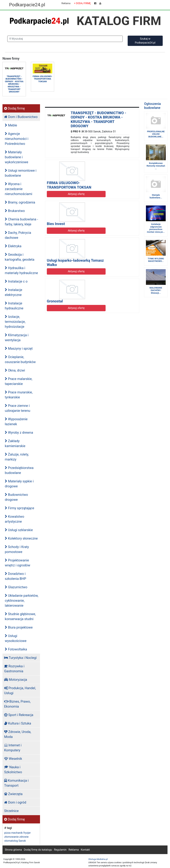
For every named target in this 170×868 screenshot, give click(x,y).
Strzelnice (11, 811)
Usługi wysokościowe (16, 638)
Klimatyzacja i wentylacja (17, 338)
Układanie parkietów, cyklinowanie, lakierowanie (22, 601)
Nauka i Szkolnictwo (13, 770)
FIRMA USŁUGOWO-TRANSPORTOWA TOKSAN (69, 185)
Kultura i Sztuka (18, 723)
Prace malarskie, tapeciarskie (19, 381)
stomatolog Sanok (15, 841)
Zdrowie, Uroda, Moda (18, 734)
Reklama (66, 3)
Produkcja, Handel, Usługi (20, 691)
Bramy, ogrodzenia (20, 202)
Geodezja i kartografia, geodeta (20, 257)
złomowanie (11, 837)
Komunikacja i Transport (16, 783)
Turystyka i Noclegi (20, 658)
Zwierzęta (13, 794)
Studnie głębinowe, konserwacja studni (20, 616)
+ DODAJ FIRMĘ (82, 3)
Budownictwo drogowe (16, 497)
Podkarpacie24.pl (27, 5)
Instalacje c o (16, 281)
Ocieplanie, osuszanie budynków (20, 359)
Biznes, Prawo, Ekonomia (17, 704)
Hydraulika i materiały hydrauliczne (21, 270)
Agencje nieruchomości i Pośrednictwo (17, 139)
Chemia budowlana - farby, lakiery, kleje (21, 222)
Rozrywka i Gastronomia (14, 669)
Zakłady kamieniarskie (15, 443)
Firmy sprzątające (20, 508)
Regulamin (60, 850)
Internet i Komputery (13, 748)
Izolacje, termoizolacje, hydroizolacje (15, 322)
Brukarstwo (15, 211)
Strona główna (13, 850)
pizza (7, 833)
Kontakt (85, 850)
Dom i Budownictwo (21, 117)
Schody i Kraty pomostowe (17, 549)
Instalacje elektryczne (14, 292)
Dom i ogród (15, 802)
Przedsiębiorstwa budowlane (19, 470)
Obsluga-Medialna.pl (98, 859)
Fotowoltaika (16, 649)
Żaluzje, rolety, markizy (17, 457)
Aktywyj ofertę (76, 194)
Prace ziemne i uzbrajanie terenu (18, 408)
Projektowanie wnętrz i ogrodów (18, 563)
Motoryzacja (16, 680)
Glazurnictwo (16, 587)
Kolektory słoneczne (21, 538)
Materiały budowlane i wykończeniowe (17, 157)
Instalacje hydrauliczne (14, 306)
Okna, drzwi (15, 370)
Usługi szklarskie (19, 530)
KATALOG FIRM (119, 21)
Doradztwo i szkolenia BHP (15, 576)
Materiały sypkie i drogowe (19, 484)
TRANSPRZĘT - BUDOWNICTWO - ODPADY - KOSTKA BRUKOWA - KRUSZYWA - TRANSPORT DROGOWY (98, 119)
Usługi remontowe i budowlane (21, 173)
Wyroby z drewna (19, 433)
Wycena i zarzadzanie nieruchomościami (19, 189)
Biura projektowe (19, 627)
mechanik (17, 833)
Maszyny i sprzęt (19, 348)
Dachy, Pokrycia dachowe (18, 235)
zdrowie (24, 837)
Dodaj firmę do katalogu (38, 850)
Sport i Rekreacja (19, 715)
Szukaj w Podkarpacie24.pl (145, 41)
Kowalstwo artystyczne (15, 519)
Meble (11, 125)
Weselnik (13, 759)
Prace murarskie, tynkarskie (19, 395)
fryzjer (27, 833)
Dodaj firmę (14, 108)
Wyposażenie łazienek (16, 422)
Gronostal (55, 301)
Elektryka (13, 246)
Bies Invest (56, 224)
